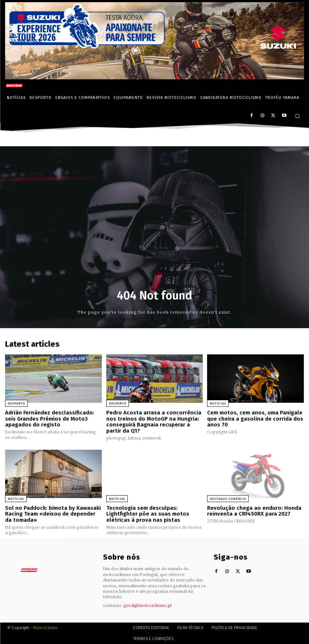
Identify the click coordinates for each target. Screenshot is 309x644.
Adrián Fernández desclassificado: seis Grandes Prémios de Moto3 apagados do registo (50, 419)
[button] (298, 116)
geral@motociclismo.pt (148, 605)
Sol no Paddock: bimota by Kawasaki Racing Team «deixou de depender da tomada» (53, 514)
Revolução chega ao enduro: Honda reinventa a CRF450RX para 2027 (254, 511)
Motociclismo (45, 627)
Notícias (218, 404)
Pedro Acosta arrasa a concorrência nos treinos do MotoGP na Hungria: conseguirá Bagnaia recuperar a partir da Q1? (154, 422)
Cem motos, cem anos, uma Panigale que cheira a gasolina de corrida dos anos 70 (255, 419)
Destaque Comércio (228, 498)
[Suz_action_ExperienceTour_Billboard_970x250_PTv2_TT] (154, 77)
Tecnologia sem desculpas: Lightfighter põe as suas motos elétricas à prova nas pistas (148, 514)
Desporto (16, 404)
